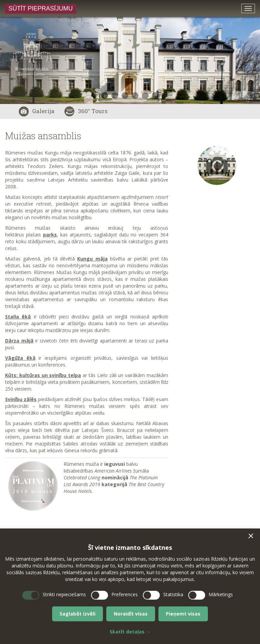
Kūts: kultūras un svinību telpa (43, 375)
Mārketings (221, 594)
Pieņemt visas (183, 614)
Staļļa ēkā (18, 317)
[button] (251, 536)
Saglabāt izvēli (78, 614)
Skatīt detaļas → (130, 632)
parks (50, 235)
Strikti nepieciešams (64, 594)
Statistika (173, 594)
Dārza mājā (19, 341)
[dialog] (130, 586)
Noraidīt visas (131, 614)
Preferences (125, 594)
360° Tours (86, 111)
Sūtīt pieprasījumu (41, 8)
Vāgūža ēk (19, 358)
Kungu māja (92, 259)
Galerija (37, 111)
